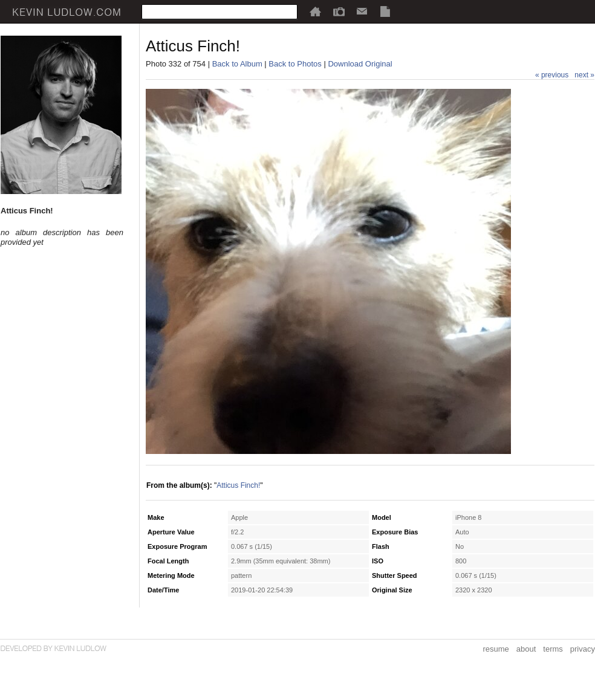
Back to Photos (295, 64)
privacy (583, 649)
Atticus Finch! (238, 485)
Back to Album (237, 64)
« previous (552, 75)
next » (584, 75)
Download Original (360, 64)
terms (553, 649)
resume (496, 649)
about (526, 649)
